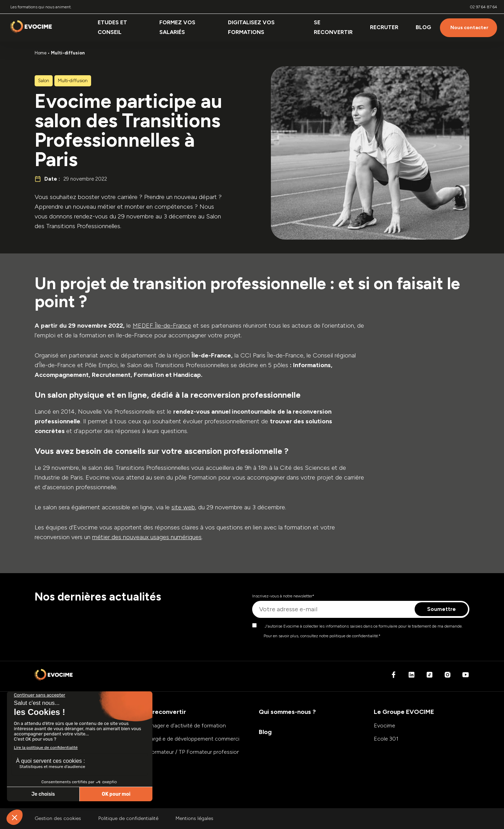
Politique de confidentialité (128, 818)
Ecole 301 (386, 739)
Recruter (384, 27)
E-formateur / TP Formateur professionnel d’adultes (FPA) (215, 752)
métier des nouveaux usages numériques (147, 537)
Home (41, 53)
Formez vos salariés (177, 27)
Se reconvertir (333, 27)
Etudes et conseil (112, 27)
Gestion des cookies (58, 818)
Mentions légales (194, 818)
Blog (423, 27)
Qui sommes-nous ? (287, 712)
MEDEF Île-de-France (162, 326)
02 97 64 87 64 (484, 7)
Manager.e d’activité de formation (185, 726)
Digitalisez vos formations (251, 27)
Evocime (384, 726)
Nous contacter (469, 28)
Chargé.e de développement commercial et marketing (209, 739)
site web (183, 507)
